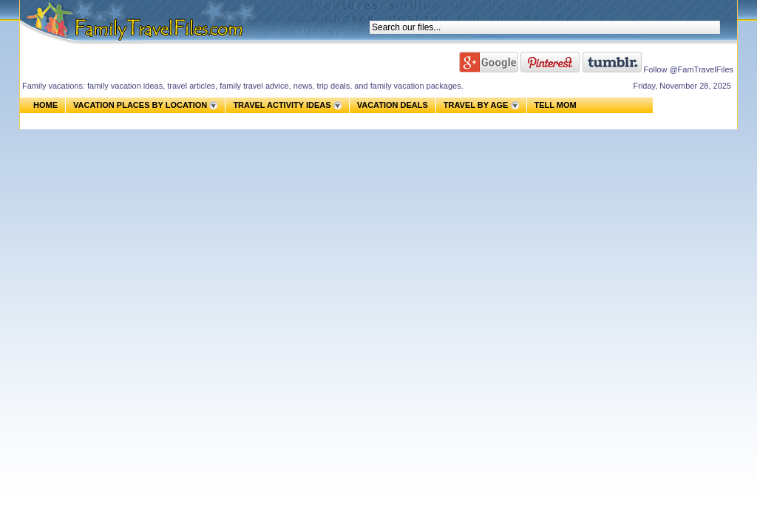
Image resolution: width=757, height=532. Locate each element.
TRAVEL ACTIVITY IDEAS (282, 105)
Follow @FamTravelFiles (689, 69)
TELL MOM (556, 105)
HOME (45, 105)
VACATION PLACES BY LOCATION (140, 105)
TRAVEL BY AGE (476, 105)
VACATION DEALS (393, 105)
